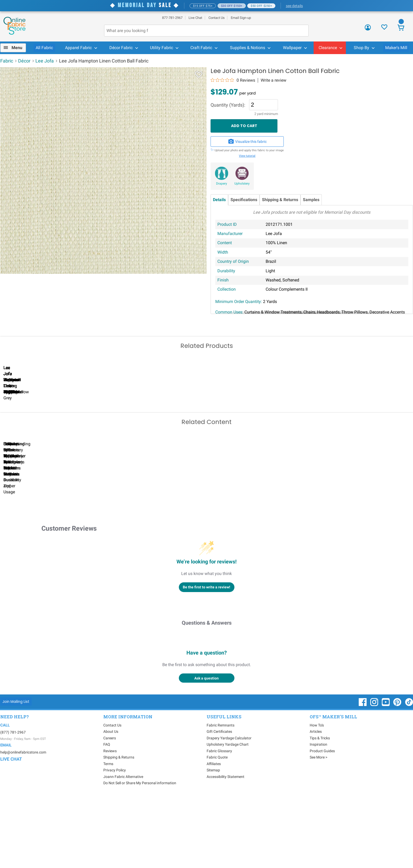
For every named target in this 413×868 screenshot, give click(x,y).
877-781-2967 (172, 18)
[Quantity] (263, 105)
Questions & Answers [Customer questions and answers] (207, 693)
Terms (108, 834)
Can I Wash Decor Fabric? (91, 550)
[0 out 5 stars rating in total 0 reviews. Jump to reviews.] (233, 80)
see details (294, 6)
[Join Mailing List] (16, 772)
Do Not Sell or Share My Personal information (140, 853)
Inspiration (318, 815)
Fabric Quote (217, 828)
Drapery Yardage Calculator (229, 808)
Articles (316, 802)
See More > (318, 828)
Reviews (110, 821)
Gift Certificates (219, 802)
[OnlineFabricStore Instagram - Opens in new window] (375, 775)
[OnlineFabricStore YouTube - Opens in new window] (386, 775)
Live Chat (195, 18)
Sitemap (213, 840)
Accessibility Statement (226, 847)
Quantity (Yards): (228, 105)
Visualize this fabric (247, 142)
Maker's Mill (396, 48)
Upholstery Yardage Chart (228, 815)
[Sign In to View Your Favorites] (384, 28)
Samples (311, 200)
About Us (111, 802)
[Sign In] (368, 29)
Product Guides (322, 821)
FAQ (107, 815)
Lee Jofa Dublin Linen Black (272, 433)
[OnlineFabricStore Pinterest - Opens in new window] (398, 775)
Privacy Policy (115, 840)
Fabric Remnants (221, 796)
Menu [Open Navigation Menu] (17, 48)
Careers (110, 808)
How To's (317, 796)
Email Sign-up (241, 18)
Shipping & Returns (280, 200)
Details (219, 200)
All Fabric (44, 48)
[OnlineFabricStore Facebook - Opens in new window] (363, 775)
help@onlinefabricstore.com (23, 823)
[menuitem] (15, 48)
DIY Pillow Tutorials (272, 550)
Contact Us (217, 18)
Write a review (273, 80)
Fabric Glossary (219, 821)
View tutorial (247, 156)
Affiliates (214, 834)
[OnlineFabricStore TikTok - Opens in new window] (409, 775)
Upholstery (242, 184)
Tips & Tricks (320, 808)
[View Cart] (401, 28)
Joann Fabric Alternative (123, 847)
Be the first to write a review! (207, 657)
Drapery (222, 184)
